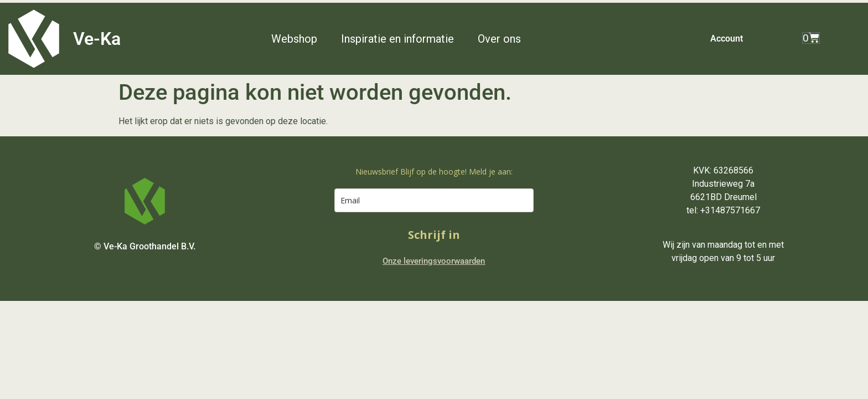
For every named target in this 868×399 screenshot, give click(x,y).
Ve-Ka (97, 39)
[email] (434, 200)
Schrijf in (434, 235)
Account (727, 39)
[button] (301, 39)
